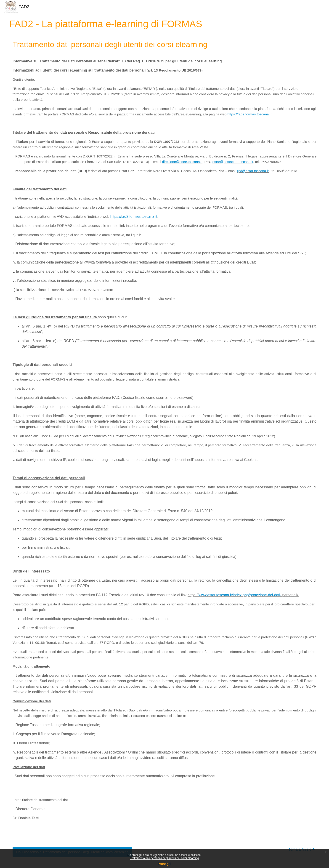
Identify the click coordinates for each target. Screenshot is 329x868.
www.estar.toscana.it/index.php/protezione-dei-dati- (240, 595)
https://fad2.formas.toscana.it (249, 114)
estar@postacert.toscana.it (233, 162)
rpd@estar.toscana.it (253, 171)
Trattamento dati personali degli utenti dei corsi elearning (164, 858)
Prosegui (164, 864)
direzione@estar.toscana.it (182, 162)
